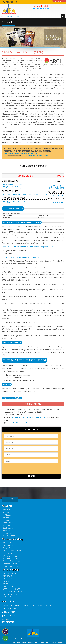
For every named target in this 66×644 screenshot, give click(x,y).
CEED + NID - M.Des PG (12, 589)
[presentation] (21, 469)
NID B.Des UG (8, 581)
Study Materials (9, 523)
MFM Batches (8, 553)
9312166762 (35, 156)
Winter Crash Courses (11, 558)
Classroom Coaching (11, 525)
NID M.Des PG (8, 584)
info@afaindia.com (16, 616)
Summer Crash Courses (12, 561)
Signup (9, 16)
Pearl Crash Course (10, 564)
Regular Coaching (9, 548)
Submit (31, 476)
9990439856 (45, 156)
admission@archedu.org (37, 417)
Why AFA (6, 512)
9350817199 (26, 156)
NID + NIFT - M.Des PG (11, 594)
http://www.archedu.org (22, 423)
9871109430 (14, 612)
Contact (61, 643)
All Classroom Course (11, 566)
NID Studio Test (9, 545)
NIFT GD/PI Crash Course (12, 551)
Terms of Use (22, 643)
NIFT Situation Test (10, 543)
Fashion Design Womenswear (17, 201)
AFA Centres (8, 533)
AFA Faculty (7, 515)
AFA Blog (6, 518)
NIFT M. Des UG (9, 579)
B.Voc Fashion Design (14, 188)
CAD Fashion (11, 203)
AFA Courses (8, 520)
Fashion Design (24, 176)
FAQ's (13, 643)
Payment (17, 16)
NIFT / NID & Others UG (12, 573)
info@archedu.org (18, 417)
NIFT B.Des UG (8, 576)
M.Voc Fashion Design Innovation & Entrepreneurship (26, 195)
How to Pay (7, 531)
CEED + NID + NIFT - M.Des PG (14, 592)
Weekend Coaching (10, 556)
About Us (7, 510)
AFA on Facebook (10, 536)
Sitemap (53, 643)
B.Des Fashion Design (14, 185)
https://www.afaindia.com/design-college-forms (20, 153)
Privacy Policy (44, 643)
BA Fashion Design (13, 186)
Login (3, 16)
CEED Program (9, 586)
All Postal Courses (10, 597)
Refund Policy (33, 643)
